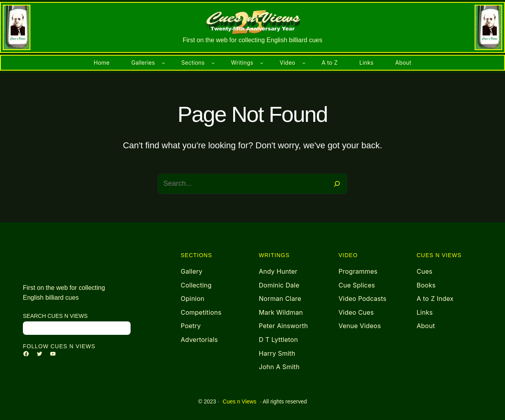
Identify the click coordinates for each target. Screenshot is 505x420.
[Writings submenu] (262, 63)
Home (102, 63)
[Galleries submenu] (163, 63)
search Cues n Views (55, 316)
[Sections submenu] (213, 63)
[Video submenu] (304, 63)
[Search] (337, 184)
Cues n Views (239, 401)
